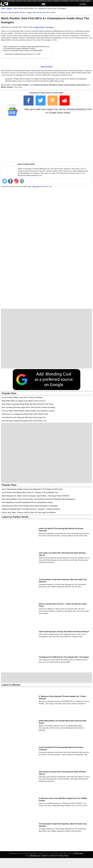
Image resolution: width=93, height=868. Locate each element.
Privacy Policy (63, 856)
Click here (36, 186)
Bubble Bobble (11, 1)
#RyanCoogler (26, 47)
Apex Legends (28, 1)
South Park (19, 1)
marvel (53, 12)
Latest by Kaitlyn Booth (15, 517)
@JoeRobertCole (38, 47)
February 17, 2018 (34, 54)
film (44, 12)
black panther (37, 12)
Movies (23, 12)
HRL (48, 12)
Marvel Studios (14, 12)
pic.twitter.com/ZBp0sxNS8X (32, 51)
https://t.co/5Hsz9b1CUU (12, 51)
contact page (78, 853)
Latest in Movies (11, 685)
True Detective (65, 1)
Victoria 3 (50, 1)
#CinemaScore (11, 49)
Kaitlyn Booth (40, 27)
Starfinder (57, 1)
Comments (50, 27)
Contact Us (45, 856)
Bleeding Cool (35, 856)
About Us (54, 856)
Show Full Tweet (46, 67)
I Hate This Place (75, 1)
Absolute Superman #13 (39, 1)
